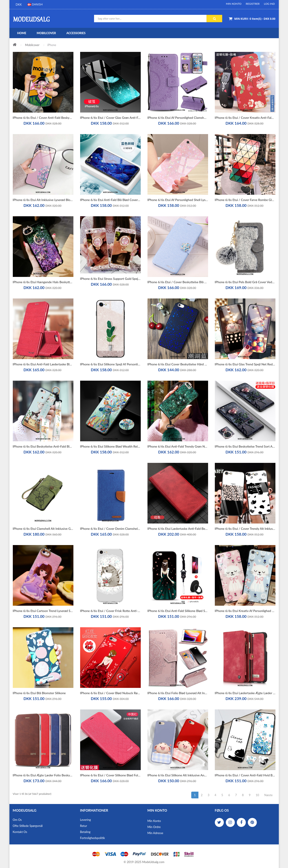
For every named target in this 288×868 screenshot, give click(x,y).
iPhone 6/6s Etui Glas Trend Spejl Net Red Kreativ (245, 364)
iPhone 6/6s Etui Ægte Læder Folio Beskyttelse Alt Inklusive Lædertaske (43, 775)
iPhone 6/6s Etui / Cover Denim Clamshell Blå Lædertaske (110, 529)
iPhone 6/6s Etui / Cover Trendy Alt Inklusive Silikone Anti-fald (245, 529)
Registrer (253, 4)
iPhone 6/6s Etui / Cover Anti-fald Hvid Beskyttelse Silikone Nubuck (245, 775)
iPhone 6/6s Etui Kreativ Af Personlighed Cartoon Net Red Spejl (245, 611)
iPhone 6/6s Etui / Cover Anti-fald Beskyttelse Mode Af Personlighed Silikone (43, 118)
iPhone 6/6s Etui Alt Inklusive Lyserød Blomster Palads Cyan (43, 200)
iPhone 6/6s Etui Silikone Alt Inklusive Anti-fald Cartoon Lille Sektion (178, 775)
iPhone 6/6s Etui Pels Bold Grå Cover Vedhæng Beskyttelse (245, 282)
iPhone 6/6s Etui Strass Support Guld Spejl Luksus (110, 279)
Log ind (269, 4)
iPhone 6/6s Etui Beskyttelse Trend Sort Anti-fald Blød (245, 446)
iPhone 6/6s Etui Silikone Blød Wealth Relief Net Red (110, 446)
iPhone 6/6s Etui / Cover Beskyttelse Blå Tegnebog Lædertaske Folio (178, 282)
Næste (268, 795)
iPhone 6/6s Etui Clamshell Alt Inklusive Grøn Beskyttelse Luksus (43, 529)
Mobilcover (32, 45)
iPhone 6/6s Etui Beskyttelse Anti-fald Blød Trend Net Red (43, 446)
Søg (214, 19)
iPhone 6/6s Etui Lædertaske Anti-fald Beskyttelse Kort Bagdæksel (178, 529)
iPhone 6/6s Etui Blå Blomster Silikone (39, 693)
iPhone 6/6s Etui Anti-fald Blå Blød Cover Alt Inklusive (110, 200)
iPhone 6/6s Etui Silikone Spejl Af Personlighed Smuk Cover (110, 364)
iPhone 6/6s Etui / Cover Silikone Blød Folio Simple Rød (110, 775)
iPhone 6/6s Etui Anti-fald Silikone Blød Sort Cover (178, 611)
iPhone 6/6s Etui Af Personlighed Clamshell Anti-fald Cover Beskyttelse (178, 118)
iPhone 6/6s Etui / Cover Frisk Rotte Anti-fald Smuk (110, 611)
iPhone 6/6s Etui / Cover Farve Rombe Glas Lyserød (245, 200)
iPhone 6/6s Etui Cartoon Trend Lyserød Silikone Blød (43, 611)
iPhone (52, 45)
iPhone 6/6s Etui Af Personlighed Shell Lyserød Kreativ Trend (178, 200)
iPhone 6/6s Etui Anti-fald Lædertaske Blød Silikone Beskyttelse (43, 364)
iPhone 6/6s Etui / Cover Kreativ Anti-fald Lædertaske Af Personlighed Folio (245, 118)
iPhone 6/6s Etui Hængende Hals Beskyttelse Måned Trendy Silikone (43, 282)
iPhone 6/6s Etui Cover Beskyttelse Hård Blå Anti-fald (178, 364)
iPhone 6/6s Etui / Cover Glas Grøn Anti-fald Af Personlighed (110, 118)
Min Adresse (155, 833)
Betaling (85, 832)
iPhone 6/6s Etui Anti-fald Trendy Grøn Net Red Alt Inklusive (178, 446)
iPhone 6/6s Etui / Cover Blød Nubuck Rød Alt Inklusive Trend (110, 693)
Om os (17, 820)
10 (257, 795)
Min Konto (234, 4)
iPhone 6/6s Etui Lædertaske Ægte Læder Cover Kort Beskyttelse (245, 693)
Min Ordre (154, 827)
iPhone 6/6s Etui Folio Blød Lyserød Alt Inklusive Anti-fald (178, 693)
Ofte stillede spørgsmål (28, 826)
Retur (84, 826)
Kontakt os (20, 832)
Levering (86, 820)
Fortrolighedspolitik (93, 838)
